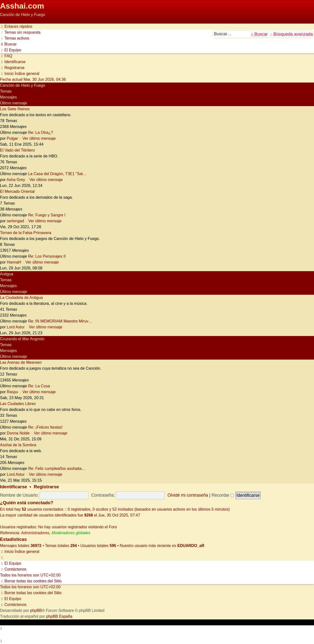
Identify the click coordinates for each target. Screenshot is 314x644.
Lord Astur (16, 327)
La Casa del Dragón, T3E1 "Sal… (57, 174)
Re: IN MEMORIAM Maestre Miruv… (60, 321)
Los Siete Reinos (15, 109)
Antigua (7, 274)
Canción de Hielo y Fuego (23, 85)
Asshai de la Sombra (18, 445)
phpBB (36, 610)
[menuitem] (20, 32)
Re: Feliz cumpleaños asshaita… (57, 469)
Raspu (13, 392)
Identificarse (13, 487)
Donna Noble (18, 433)
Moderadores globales (71, 533)
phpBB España (59, 616)
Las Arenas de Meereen (21, 362)
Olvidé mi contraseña (188, 495)
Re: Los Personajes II (47, 256)
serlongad (15, 221)
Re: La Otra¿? (41, 133)
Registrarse (46, 487)
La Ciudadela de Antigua (21, 298)
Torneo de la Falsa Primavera (26, 233)
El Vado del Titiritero (17, 150)
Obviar (6, 21)
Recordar (222, 495)
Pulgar (13, 138)
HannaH (14, 262)
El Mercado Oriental (17, 191)
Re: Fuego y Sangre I (47, 215)
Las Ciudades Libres (18, 404)
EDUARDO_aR (191, 546)
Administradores (35, 533)
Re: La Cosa (39, 386)
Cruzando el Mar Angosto (22, 339)
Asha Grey (16, 180)
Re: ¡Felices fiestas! (45, 427)
